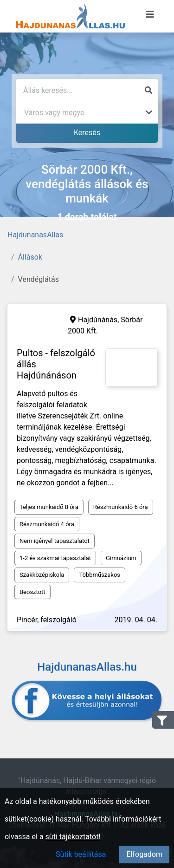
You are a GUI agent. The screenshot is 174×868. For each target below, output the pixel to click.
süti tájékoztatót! (73, 837)
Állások (30, 257)
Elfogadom (144, 854)
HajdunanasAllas (35, 235)
